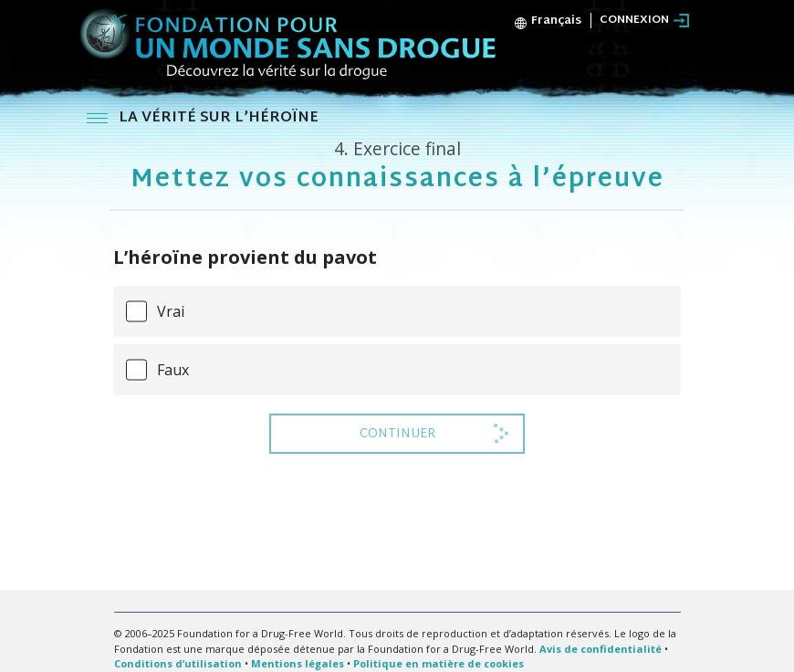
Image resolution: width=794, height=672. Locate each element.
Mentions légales (298, 663)
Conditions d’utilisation (178, 663)
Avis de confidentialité (601, 649)
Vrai (171, 311)
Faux (173, 370)
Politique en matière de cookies (439, 663)
